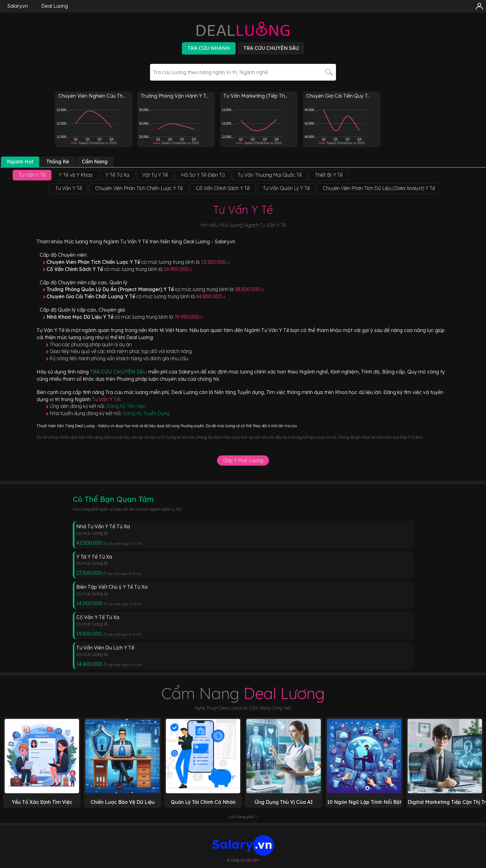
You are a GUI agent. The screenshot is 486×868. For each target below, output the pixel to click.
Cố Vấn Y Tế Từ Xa (98, 617)
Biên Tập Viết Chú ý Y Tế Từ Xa (112, 587)
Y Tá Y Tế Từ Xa (94, 557)
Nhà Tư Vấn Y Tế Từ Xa (103, 526)
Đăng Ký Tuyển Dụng (146, 413)
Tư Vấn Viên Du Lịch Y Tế (105, 648)
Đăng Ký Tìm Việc (126, 406)
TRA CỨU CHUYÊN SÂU (119, 372)
